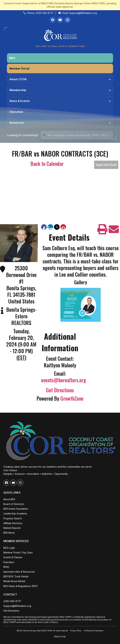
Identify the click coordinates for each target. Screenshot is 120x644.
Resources (60, 123)
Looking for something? (23, 135)
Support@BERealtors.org (83, 13)
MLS (12, 58)
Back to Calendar (47, 164)
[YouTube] (60, 20)
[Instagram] (68, 20)
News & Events (60, 101)
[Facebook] (53, 20)
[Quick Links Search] (77, 135)
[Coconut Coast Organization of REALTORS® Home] (60, 36)
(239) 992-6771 (45, 13)
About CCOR (60, 79)
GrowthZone (72, 398)
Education (16, 112)
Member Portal (19, 69)
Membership (60, 90)
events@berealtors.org (64, 380)
